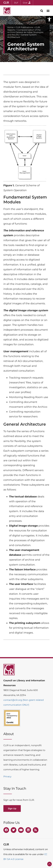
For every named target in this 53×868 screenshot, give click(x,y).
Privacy (7, 776)
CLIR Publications (24, 27)
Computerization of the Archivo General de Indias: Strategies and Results (25, 32)
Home (10, 27)
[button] (49, 19)
